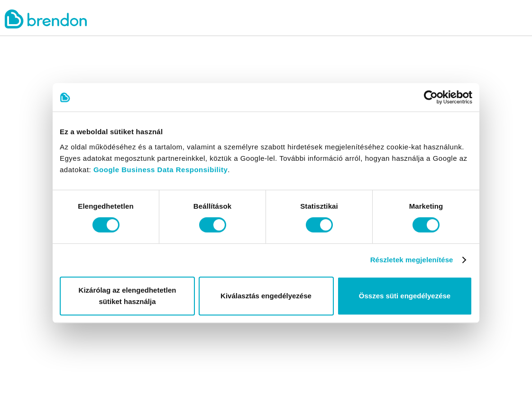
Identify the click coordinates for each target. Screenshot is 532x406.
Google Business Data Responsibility (161, 170)
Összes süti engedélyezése (405, 296)
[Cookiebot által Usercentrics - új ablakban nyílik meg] (431, 97)
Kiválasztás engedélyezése (266, 296)
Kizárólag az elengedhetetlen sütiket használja (128, 296)
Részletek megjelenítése (412, 260)
